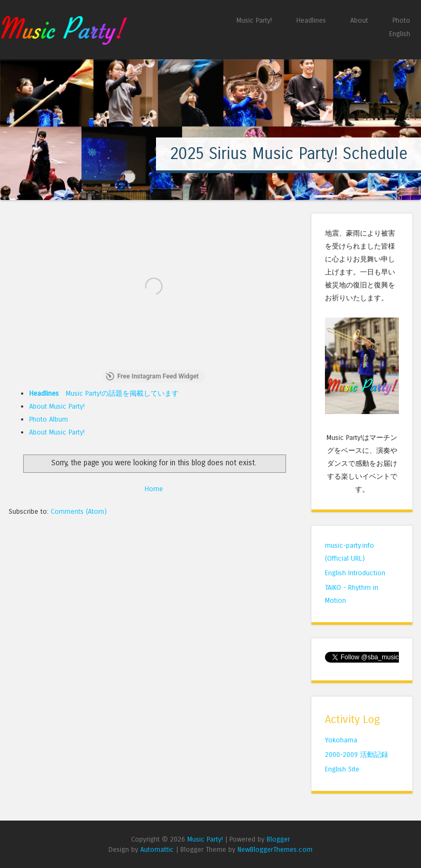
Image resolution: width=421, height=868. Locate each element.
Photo (401, 20)
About (359, 20)
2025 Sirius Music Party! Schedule (288, 154)
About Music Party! (57, 406)
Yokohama (341, 740)
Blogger (278, 839)
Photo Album (49, 419)
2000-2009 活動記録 (357, 755)
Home (154, 489)
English (400, 34)
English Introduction (355, 573)
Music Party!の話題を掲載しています (104, 393)
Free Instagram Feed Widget (152, 376)
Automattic (157, 849)
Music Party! (254, 20)
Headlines (311, 20)
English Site (342, 769)
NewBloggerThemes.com (275, 849)
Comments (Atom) (79, 511)
